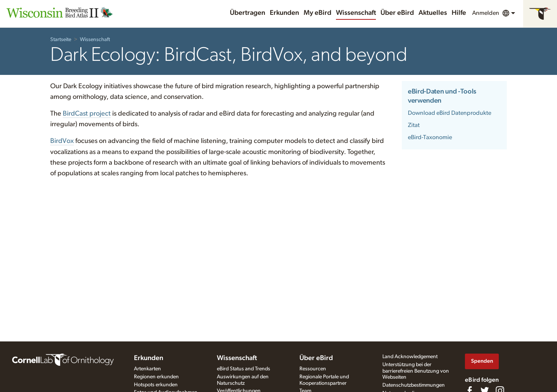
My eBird (317, 13)
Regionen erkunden (156, 377)
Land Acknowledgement (410, 357)
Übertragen (247, 13)
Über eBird (397, 13)
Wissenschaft (356, 13)
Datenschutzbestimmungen (414, 385)
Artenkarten (147, 369)
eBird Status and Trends (243, 369)
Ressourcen (313, 369)
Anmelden (486, 13)
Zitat (414, 125)
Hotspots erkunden (156, 385)
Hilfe (459, 13)
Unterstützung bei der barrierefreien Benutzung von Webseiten (416, 371)
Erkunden (284, 13)
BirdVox (62, 141)
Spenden (482, 361)
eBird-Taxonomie (430, 137)
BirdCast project (87, 114)
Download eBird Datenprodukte (450, 113)
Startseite (61, 40)
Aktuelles (433, 13)
